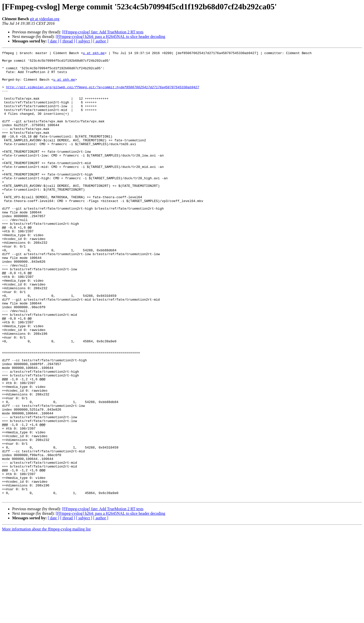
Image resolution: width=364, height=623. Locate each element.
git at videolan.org (45, 19)
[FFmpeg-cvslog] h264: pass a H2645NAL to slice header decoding (110, 37)
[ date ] (53, 41)
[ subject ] (84, 41)
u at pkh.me (94, 54)
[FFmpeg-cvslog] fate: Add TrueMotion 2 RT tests (103, 32)
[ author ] (101, 41)
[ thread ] (68, 41)
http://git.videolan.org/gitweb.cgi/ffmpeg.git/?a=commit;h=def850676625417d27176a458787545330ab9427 (103, 95)
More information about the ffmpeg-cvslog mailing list (46, 619)
